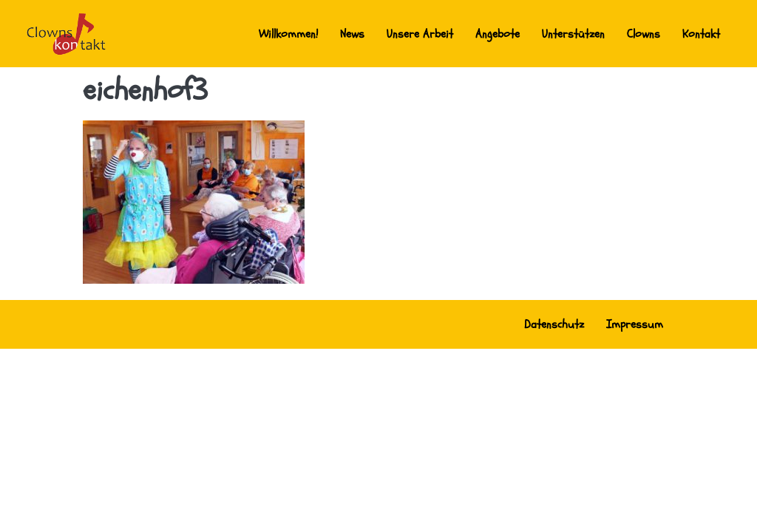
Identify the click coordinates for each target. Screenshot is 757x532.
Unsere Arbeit (420, 34)
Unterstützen (573, 34)
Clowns (644, 34)
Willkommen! (288, 34)
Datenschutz (554, 324)
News (352, 34)
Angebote (498, 34)
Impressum (635, 324)
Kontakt (701, 34)
